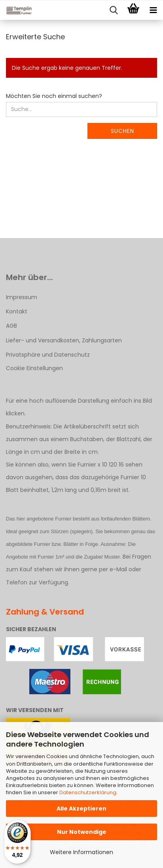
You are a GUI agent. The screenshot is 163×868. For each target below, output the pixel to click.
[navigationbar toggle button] (153, 10)
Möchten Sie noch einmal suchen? (54, 96)
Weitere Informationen (81, 852)
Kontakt (17, 311)
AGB (11, 326)
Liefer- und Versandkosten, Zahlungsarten (64, 340)
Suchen (122, 131)
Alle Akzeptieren (81, 808)
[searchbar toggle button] (114, 10)
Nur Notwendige (82, 832)
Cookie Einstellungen (34, 368)
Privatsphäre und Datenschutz (48, 355)
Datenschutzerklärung (88, 792)
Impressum (22, 297)
